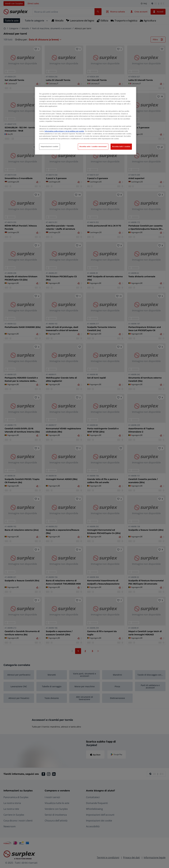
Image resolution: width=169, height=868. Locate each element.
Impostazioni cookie (50, 146)
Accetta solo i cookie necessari (93, 146)
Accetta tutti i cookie (121, 146)
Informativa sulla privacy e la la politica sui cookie (64, 131)
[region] (85, 121)
